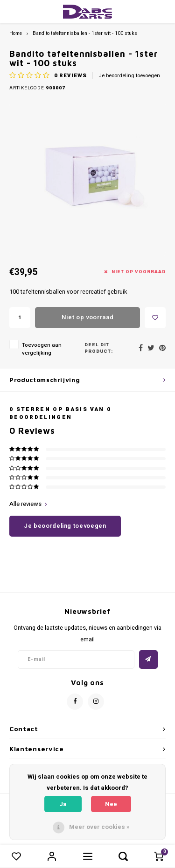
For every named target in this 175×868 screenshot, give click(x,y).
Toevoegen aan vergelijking (42, 349)
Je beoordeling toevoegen (129, 76)
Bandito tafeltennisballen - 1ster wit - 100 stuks (85, 33)
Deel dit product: (99, 348)
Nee (111, 804)
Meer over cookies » (99, 827)
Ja (63, 804)
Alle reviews (28, 504)
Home (16, 33)
